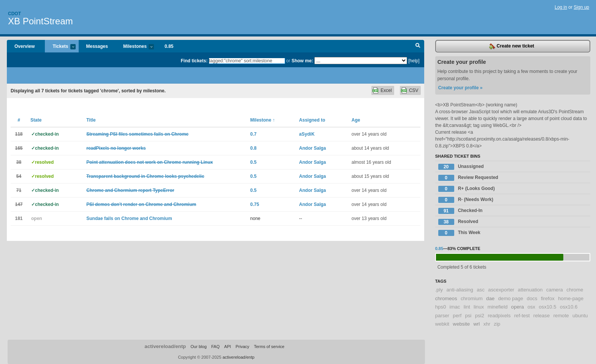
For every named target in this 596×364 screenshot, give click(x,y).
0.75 (254, 204)
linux (479, 307)
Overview (25, 46)
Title (91, 120)
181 (19, 218)
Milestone (262, 120)
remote (561, 316)
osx (532, 307)
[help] (414, 61)
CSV (414, 90)
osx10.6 (569, 307)
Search (418, 46)
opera (518, 307)
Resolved (458, 222)
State (36, 120)
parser (442, 316)
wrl (476, 324)
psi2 (480, 316)
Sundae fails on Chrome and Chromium (129, 218)
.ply (439, 290)
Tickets (60, 47)
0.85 (169, 46)
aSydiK (307, 134)
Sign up (581, 7)
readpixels (499, 316)
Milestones (135, 47)
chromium (472, 298)
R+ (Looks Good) (467, 189)
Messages (97, 46)
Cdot (14, 14)
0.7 (253, 134)
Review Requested (468, 178)
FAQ (216, 347)
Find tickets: (194, 61)
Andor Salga (313, 148)
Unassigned (461, 167)
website (461, 324)
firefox (548, 298)
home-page (571, 298)
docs (532, 298)
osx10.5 (548, 307)
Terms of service (269, 347)
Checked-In (460, 211)
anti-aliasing (460, 290)
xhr (487, 324)
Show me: (302, 61)
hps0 (441, 307)
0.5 (253, 162)
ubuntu (580, 316)
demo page (510, 298)
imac (455, 307)
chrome (575, 290)
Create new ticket (512, 46)
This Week (459, 233)
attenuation (530, 290)
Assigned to (312, 120)
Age (356, 120)
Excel (386, 90)
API (228, 347)
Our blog (198, 347)
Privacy (243, 347)
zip (497, 324)
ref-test (522, 316)
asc (481, 290)
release (541, 316)
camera (555, 290)
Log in (561, 7)
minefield (497, 307)
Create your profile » (460, 88)
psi (468, 316)
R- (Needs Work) (466, 200)
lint (467, 307)
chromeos (446, 298)
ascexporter (501, 290)
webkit (442, 324)
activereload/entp (165, 346)
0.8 (253, 148)
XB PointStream (40, 21)
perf (457, 316)
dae (490, 298)
